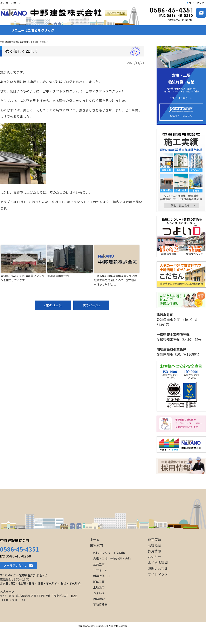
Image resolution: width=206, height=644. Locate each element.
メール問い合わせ (15, 565)
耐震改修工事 (102, 576)
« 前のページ (53, 305)
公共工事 (99, 564)
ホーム (95, 539)
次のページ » (91, 305)
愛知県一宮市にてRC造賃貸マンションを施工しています (22, 278)
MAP (74, 596)
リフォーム (100, 570)
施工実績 (154, 539)
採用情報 (154, 551)
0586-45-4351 (20, 549)
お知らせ (154, 557)
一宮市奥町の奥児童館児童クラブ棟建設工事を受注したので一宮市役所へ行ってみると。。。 (115, 280)
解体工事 (99, 582)
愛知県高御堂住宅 (58, 276)
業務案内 (96, 545)
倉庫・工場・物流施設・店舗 (112, 559)
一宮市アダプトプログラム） (104, 91)
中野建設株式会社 (15, 540)
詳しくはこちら (179, 98)
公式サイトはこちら (181, 112)
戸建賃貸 (99, 599)
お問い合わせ (158, 568)
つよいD (98, 593)
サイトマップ (197, 3)
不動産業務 (100, 605)
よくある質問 (158, 562)
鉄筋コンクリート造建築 (109, 553)
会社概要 (154, 545)
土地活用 (99, 587)
